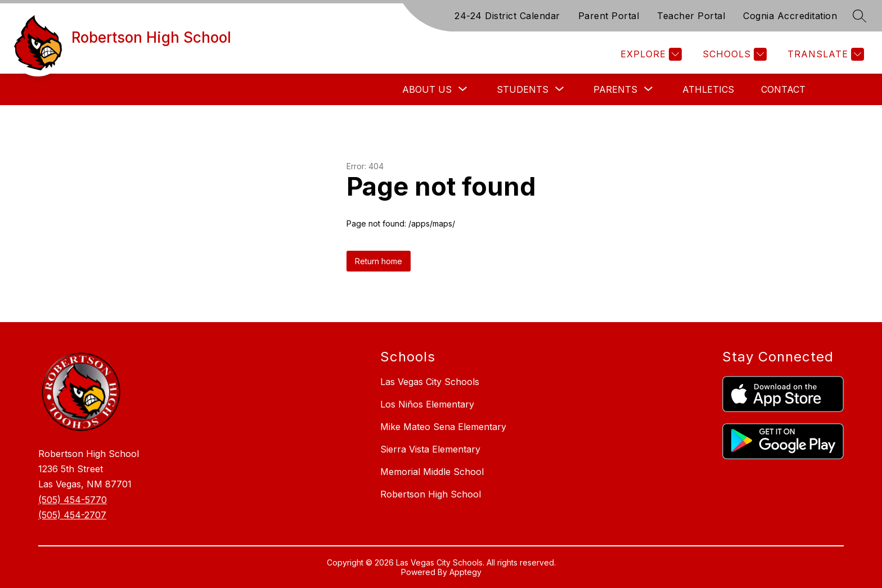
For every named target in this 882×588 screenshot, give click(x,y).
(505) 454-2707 (72, 515)
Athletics (708, 89)
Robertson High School (431, 494)
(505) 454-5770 (73, 500)
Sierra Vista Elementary (430, 449)
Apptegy (465, 572)
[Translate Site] (824, 54)
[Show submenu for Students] (523, 89)
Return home (379, 261)
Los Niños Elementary (427, 404)
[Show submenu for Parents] (615, 89)
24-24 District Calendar (507, 16)
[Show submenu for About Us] (427, 89)
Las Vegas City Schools (430, 382)
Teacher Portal (691, 16)
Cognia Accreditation (790, 16)
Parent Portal (609, 16)
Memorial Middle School (432, 472)
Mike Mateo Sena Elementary (443, 427)
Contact (783, 89)
